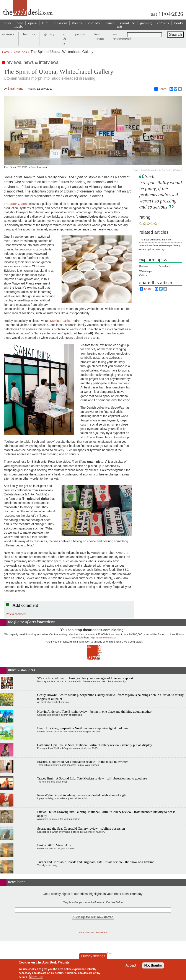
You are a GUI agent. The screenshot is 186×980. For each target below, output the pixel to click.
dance (110, 23)
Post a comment (16, 614)
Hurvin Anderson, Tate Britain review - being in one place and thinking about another (94, 711)
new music (18, 25)
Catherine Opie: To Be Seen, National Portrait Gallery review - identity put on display (95, 745)
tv (133, 23)
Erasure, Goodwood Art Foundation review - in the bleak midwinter (83, 762)
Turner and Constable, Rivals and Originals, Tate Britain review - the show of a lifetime (96, 862)
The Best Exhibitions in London (156, 240)
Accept (131, 965)
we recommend (122, 36)
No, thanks (153, 965)
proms (80, 34)
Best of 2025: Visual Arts (54, 845)
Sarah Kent (15, 89)
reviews (8, 34)
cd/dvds (163, 23)
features (29, 34)
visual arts (123, 25)
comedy (94, 23)
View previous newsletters (93, 932)
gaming (146, 23)
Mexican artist (60, 321)
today (7, 23)
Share (160, 89)
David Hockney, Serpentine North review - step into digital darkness (83, 728)
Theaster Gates (15, 204)
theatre (77, 23)
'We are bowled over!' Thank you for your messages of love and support (85, 678)
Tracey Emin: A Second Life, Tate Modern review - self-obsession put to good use (92, 778)
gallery (49, 34)
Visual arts (165, 266)
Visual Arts (20, 52)
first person (99, 36)
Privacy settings (93, 956)
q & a (65, 39)
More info (36, 977)
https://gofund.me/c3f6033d (104, 638)
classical (60, 23)
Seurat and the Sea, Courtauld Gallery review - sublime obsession (81, 828)
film (45, 23)
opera (32, 23)
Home (6, 52)
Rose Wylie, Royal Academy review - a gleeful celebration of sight (82, 795)
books (179, 23)
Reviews (144, 266)
